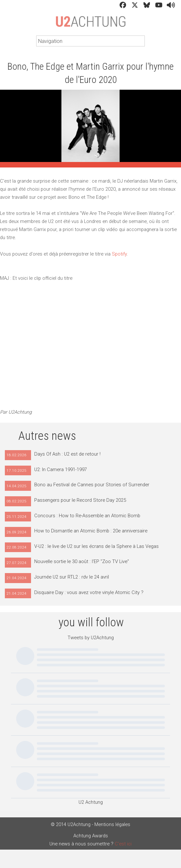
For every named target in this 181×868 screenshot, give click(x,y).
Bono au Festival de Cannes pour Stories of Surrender (92, 485)
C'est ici (123, 844)
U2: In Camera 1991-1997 (61, 469)
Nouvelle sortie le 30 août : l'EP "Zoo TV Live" (82, 561)
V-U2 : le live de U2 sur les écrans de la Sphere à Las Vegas (96, 546)
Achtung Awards (91, 836)
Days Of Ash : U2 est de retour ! (67, 454)
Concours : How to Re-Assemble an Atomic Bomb (87, 516)
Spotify (119, 254)
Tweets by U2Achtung (91, 638)
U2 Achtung (91, 802)
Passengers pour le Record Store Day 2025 (80, 500)
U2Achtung (91, 25)
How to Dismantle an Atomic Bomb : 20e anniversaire (91, 531)
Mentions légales (112, 824)
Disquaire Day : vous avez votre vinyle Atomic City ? (89, 592)
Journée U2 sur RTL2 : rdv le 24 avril (72, 577)
